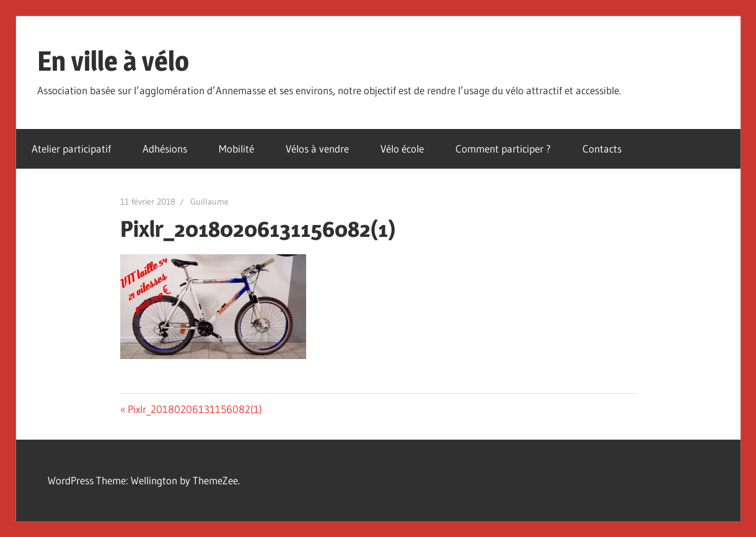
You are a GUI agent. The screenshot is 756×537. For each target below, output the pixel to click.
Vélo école (402, 149)
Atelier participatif (71, 149)
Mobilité (236, 149)
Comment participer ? (503, 149)
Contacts (602, 149)
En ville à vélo (113, 61)
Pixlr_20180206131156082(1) (195, 409)
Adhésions (165, 149)
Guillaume (209, 202)
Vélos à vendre (317, 149)
